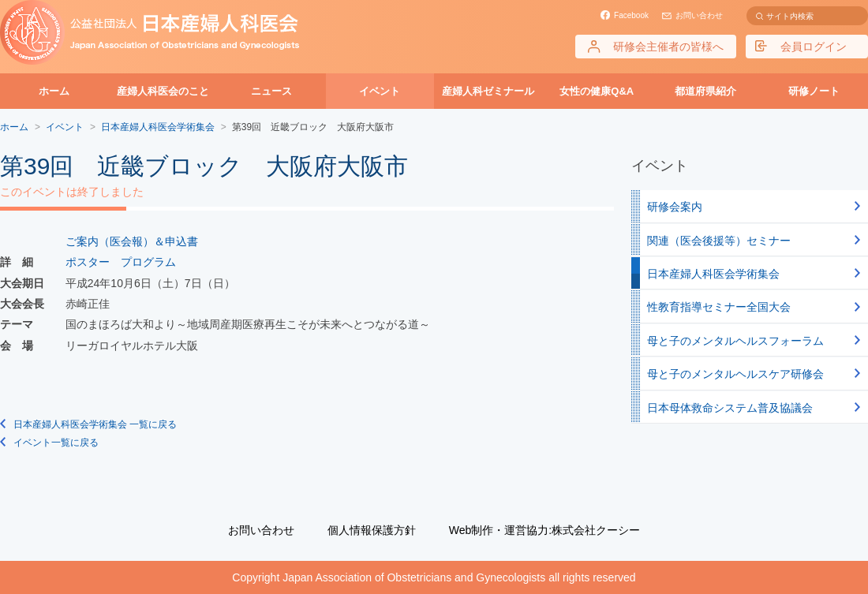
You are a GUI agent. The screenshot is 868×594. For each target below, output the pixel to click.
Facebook (631, 15)
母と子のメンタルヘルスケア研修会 (735, 374)
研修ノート (814, 91)
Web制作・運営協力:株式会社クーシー (544, 530)
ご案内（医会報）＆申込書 (132, 241)
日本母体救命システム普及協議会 (730, 408)
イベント (380, 91)
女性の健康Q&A (597, 91)
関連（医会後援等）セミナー (719, 241)
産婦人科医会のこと (163, 91)
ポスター (88, 262)
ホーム (54, 91)
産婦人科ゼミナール (488, 91)
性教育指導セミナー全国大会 (719, 307)
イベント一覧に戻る (56, 443)
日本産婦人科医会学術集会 (713, 274)
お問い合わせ (699, 15)
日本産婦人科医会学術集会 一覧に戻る (95, 424)
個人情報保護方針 (372, 530)
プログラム (148, 262)
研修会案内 (675, 207)
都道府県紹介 (705, 91)
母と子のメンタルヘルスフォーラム (735, 341)
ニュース (271, 91)
